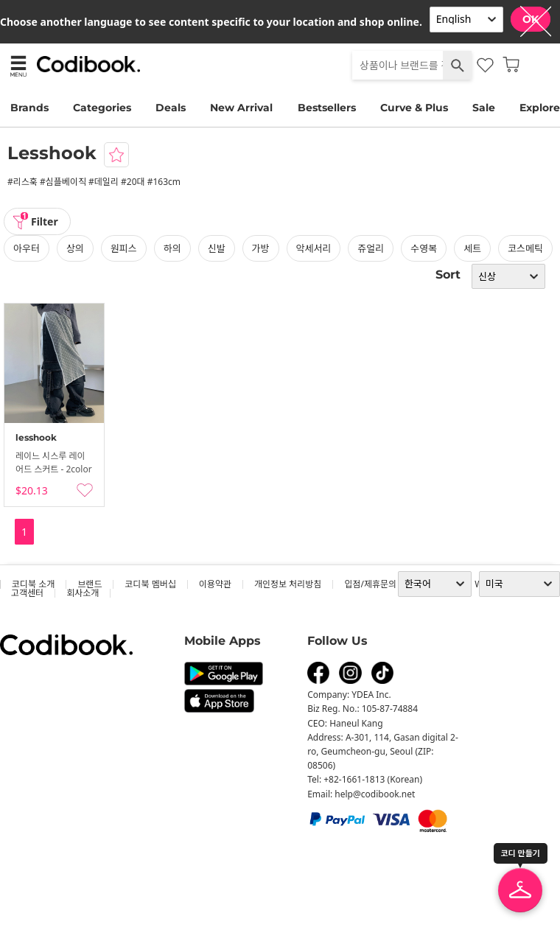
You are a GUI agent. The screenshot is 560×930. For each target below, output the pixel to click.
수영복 (424, 248)
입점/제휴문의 (370, 584)
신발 (217, 248)
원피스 (124, 248)
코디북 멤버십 (150, 584)
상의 (75, 248)
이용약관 (215, 584)
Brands (29, 108)
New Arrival (241, 108)
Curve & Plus (414, 108)
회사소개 (83, 593)
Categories (102, 108)
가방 (261, 248)
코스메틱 (525, 248)
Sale (484, 108)
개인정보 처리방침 (288, 584)
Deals (171, 108)
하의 (172, 248)
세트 (472, 248)
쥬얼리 (371, 248)
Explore (540, 108)
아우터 (27, 248)
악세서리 (314, 248)
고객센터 (27, 593)
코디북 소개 (33, 584)
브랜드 (90, 584)
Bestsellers (327, 108)
